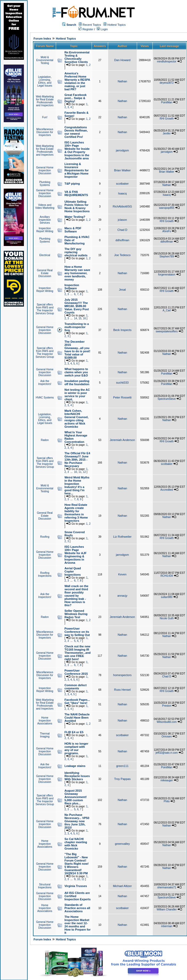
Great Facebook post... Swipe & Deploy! (76, 98)
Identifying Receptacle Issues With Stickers (77, 776)
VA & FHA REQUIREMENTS (76, 193)
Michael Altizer (122, 886)
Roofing (45, 537)
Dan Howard (122, 60)
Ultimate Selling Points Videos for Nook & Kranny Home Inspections (77, 206)
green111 (122, 766)
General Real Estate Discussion (45, 273)
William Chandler (167, 909)
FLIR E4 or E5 (74, 732)
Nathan (122, 81)
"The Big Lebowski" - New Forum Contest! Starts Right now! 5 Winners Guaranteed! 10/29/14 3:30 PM (77, 864)
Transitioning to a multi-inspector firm (77, 327)
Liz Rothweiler (122, 537)
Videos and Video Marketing (45, 206)
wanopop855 (167, 208)
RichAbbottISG (122, 206)
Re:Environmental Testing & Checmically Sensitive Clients (77, 57)
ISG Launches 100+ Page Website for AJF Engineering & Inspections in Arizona (76, 555)
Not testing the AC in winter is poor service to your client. (77, 394)
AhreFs (167, 231)
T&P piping (72, 184)
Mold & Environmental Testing (45, 60)
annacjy (122, 596)
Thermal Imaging (45, 735)
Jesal (122, 290)
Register (86, 29)
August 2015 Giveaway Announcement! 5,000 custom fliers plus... (76, 797)
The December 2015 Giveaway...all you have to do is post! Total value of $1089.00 (77, 350)
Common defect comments (76, 687)
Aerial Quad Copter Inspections (73, 571)
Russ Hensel (122, 690)
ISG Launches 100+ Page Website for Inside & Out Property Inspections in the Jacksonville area (77, 150)
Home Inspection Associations (45, 721)
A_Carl (167, 310)
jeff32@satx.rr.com (167, 753)
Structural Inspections (45, 886)
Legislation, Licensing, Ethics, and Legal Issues (45, 81)
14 (76, 318)
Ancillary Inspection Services (45, 220)
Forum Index (42, 39)
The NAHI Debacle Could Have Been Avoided (77, 718)
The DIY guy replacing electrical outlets (76, 252)
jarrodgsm (122, 150)
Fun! (45, 117)
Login (102, 29)
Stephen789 (167, 256)
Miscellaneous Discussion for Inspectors (45, 132)
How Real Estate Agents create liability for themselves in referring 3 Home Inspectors (76, 513)
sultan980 (167, 597)
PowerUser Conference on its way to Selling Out (77, 632)
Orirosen (167, 737)
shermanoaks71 (167, 887)
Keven (122, 574)
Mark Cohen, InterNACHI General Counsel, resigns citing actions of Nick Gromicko (76, 419)
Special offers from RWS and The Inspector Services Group (45, 309)
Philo (167, 801)
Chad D (122, 230)
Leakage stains (75, 766)
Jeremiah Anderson (122, 440)
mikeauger (167, 780)
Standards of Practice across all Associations (77, 908)
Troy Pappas (122, 779)
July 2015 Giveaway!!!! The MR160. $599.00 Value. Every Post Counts (77, 306)
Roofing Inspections (45, 574)
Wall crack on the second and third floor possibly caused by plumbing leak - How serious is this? (76, 596)
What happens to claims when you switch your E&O (76, 372)
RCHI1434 (167, 576)
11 (80, 472)
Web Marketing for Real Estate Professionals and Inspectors (45, 101)
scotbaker (122, 184)
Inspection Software (72, 287)
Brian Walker (122, 170)
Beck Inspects (122, 330)
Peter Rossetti (122, 397)
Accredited (167, 490)
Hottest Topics (116, 25)
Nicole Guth (167, 618)
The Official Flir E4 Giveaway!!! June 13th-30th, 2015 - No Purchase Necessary (77, 460)
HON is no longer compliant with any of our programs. (76, 748)
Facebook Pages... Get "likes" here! (77, 701)
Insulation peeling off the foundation (77, 383)
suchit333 (122, 383)
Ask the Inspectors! (45, 383)
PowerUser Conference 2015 (76, 672)
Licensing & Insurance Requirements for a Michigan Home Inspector (77, 170)
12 (84, 472)
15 (80, 318)
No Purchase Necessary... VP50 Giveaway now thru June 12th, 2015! (77, 821)
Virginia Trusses (76, 886)
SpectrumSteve (167, 399)
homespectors (122, 675)
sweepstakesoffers (167, 331)
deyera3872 (167, 83)
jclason (122, 220)
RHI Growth (167, 119)
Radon (45, 440)
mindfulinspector (167, 61)
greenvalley (122, 844)
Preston (167, 706)
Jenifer (167, 133)
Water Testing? (75, 217)
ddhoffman (122, 240)
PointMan (167, 102)
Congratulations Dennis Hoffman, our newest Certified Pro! (76, 132)
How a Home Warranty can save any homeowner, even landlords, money (77, 273)
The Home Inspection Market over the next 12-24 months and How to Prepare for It (78, 925)
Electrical (45, 255)
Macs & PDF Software (73, 230)
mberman (167, 926)
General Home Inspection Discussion (45, 170)
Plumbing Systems (45, 184)
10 (76, 472)
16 (84, 318)
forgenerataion (167, 275)
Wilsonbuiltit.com (167, 722)
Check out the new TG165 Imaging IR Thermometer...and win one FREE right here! (78, 653)
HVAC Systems (45, 398)
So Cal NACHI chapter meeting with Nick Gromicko (76, 844)
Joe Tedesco (122, 255)
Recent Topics (92, 25)
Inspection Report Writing (45, 230)
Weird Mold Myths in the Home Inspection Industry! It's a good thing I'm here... (77, 485)
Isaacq (122, 193)
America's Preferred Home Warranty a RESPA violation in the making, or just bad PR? (77, 81)
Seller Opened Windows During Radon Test (76, 614)
